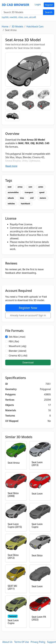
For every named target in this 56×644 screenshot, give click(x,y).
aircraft (33, 17)
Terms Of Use (22, 642)
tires (22, 198)
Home (5, 26)
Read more (11, 166)
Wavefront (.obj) (17, 346)
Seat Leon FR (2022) (39, 618)
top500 (5, 17)
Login (38, 4)
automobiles (13, 192)
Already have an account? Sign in (28, 315)
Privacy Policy (38, 642)
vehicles (11, 204)
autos (41, 187)
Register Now (28, 308)
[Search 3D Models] (22, 12)
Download (28, 362)
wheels (11, 198)
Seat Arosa (14, 463)
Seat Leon (37, 494)
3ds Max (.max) (17, 337)
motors (43, 198)
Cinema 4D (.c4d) (18, 356)
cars (26, 17)
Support (51, 642)
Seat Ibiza (37, 555)
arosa (20, 187)
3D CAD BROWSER (15, 5)
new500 (13, 17)
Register (49, 5)
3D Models (17, 26)
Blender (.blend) (17, 351)
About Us (7, 642)
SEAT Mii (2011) (12, 587)
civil (32, 198)
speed (42, 192)
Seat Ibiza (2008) (13, 495)
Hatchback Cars (35, 26)
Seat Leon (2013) (37, 464)
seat (10, 187)
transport (29, 192)
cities (21, 17)
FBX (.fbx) (14, 341)
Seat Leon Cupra (37, 525)
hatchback (25, 204)
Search (49, 12)
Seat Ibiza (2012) (13, 556)
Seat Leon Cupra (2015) (15, 525)
